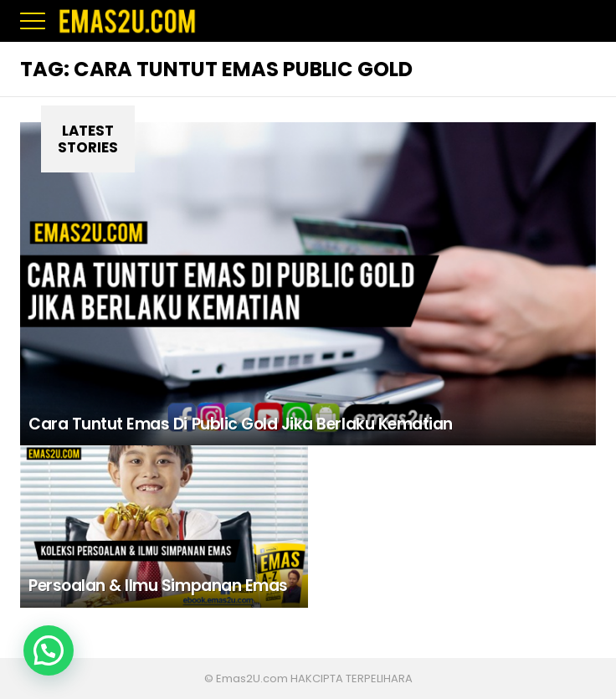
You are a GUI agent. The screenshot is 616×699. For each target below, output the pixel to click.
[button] (49, 650)
